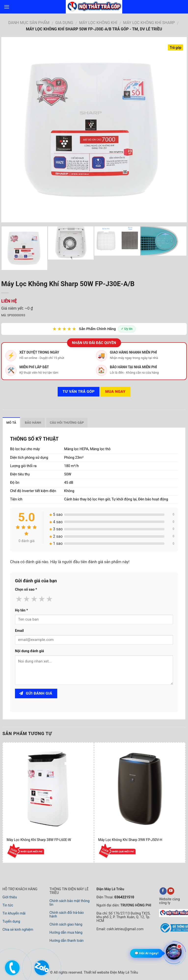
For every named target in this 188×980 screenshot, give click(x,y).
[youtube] (171, 891)
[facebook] (163, 891)
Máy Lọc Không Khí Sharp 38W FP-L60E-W (39, 840)
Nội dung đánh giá (29, 651)
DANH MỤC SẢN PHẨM (29, 23)
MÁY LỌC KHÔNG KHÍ (98, 23)
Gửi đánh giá (36, 693)
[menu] (7, 7)
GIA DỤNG (64, 23)
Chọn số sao (26, 590)
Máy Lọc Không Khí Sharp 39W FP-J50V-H (130, 840)
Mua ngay (115, 392)
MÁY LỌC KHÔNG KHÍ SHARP (149, 23)
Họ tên (21, 610)
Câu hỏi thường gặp (67, 423)
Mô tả (11, 423)
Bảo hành (33, 423)
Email (19, 631)
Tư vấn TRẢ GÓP (79, 392)
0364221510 (124, 897)
